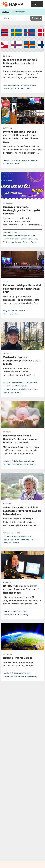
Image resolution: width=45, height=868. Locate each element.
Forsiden (5, 12)
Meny (37, 4)
